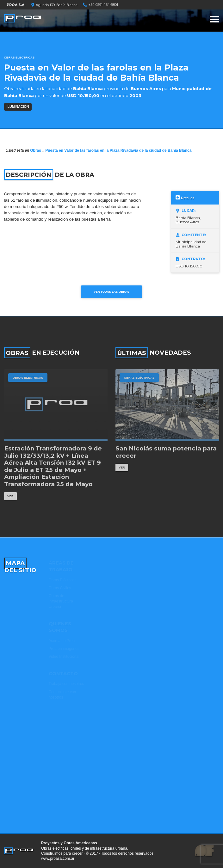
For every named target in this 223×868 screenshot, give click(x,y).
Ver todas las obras (111, 292)
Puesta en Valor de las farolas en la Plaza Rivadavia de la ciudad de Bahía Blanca (118, 150)
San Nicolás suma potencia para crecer (166, 452)
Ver (10, 496)
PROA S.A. (16, 5)
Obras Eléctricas (19, 57)
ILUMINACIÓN (18, 107)
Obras (36, 150)
